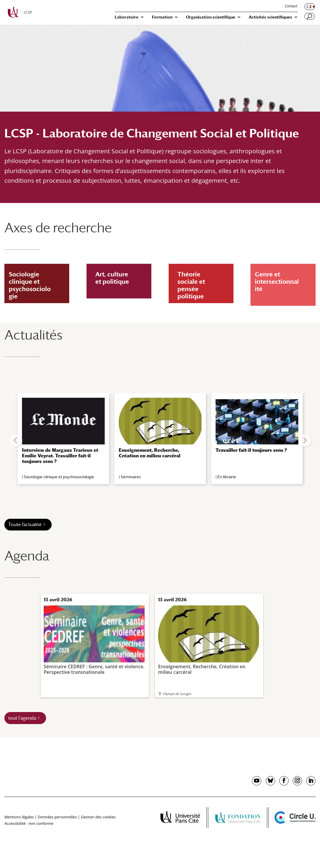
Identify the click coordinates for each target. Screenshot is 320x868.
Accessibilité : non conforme (29, 823)
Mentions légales (19, 817)
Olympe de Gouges (177, 694)
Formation (162, 17)
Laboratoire (127, 17)
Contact (291, 6)
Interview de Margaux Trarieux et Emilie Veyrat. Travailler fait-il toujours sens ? (60, 456)
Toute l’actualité (25, 524)
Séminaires (131, 477)
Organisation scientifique (211, 17)
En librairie (227, 477)
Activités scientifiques (270, 17)
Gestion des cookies (98, 817)
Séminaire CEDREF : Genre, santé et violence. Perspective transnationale (94, 640)
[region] (160, 440)
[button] (15, 440)
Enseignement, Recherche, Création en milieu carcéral (150, 453)
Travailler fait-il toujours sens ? (251, 450)
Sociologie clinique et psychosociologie (59, 477)
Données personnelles (57, 817)
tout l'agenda (22, 718)
